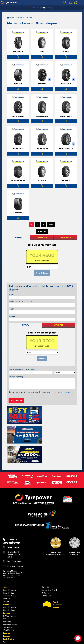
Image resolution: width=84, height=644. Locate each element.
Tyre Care (6, 578)
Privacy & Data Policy (16, 640)
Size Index (46, 566)
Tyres (5, 566)
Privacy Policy (52, 392)
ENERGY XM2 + (66, 116)
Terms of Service (67, 392)
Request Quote (16, 401)
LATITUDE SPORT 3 (66, 148)
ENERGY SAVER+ (42, 116)
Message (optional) (16, 377)
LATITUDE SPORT (42, 148)
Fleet (5, 621)
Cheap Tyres (46, 575)
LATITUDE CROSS (18, 148)
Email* (11, 309)
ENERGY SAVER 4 (18, 116)
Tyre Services (8, 607)
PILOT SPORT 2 (18, 213)
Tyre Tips (6, 581)
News (5, 624)
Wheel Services (9, 609)
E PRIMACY (42, 84)
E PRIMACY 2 (66, 84)
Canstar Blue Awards (50, 569)
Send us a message (15, 545)
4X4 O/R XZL (18, 52)
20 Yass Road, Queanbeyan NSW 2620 (15, 534)
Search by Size (8, 572)
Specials (6, 612)
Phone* (21, 302)
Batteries (6, 598)
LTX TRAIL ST (66, 181)
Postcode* (12, 316)
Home (10, 18)
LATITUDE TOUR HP (18, 181)
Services (6, 592)
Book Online (8, 618)
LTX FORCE (42, 181)
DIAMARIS (18, 84)
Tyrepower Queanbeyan (42, 8)
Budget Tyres (46, 572)
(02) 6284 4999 (14, 541)
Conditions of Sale (29, 640)
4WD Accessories (9, 595)
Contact (6, 615)
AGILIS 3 (66, 52)
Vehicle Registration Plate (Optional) (22, 369)
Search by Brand (9, 575)
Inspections (7, 601)
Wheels (6, 584)
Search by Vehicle (9, 569)
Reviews (7, 627)
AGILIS (42, 52)
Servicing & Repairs (10, 604)
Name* (11, 294)
